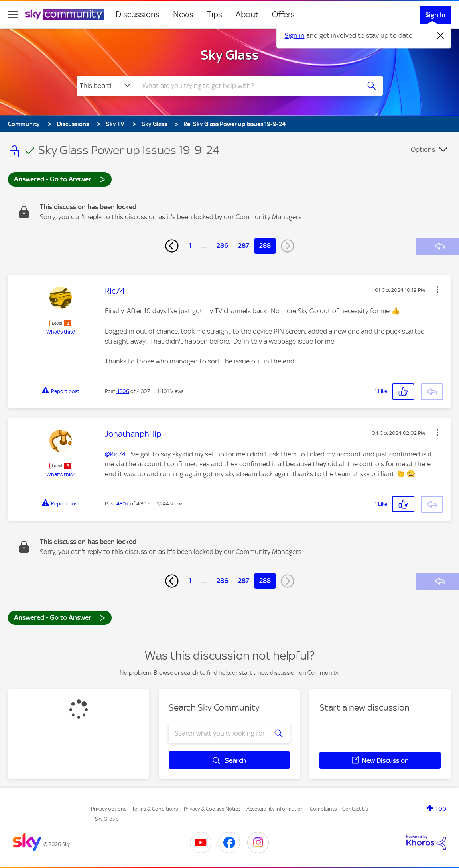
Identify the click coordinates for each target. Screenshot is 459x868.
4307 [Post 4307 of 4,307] (123, 504)
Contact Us (355, 809)
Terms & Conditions (155, 809)
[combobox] (247, 86)
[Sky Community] (65, 14)
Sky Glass (230, 55)
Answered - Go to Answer (60, 179)
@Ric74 (115, 454)
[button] (437, 289)
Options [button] (423, 149)
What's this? (61, 332)
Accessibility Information (275, 809)
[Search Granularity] (106, 86)
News (183, 14)
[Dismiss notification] (441, 36)
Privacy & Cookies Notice (212, 809)
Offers (283, 14)
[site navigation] (13, 14)
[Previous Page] (172, 246)
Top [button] (441, 808)
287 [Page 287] (244, 245)
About (247, 14)
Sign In (435, 15)
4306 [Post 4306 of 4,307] (123, 391)
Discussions (138, 14)
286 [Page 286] (222, 245)
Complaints (323, 809)
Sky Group (107, 819)
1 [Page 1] (190, 245)
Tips (215, 14)
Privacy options (109, 809)
